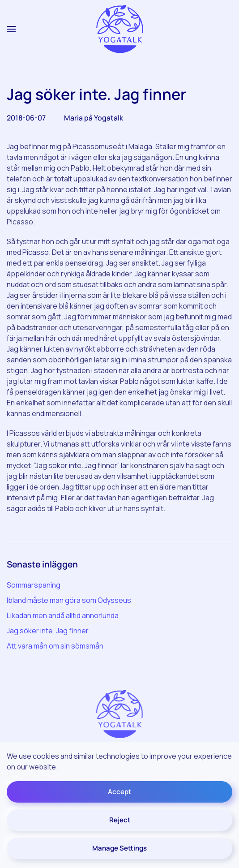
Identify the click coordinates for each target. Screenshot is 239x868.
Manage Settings (119, 848)
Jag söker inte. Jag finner (48, 631)
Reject (120, 820)
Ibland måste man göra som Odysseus (69, 600)
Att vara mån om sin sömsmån (55, 646)
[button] (11, 29)
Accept (119, 792)
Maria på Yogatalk (94, 118)
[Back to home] (119, 29)
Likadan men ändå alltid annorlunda (63, 615)
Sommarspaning (34, 585)
